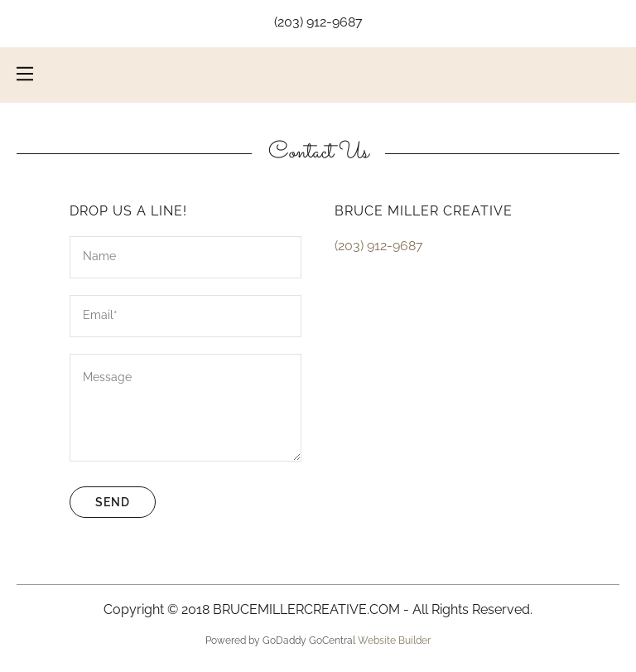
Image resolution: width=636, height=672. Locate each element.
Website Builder (394, 641)
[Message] (185, 408)
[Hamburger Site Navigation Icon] (25, 74)
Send (113, 502)
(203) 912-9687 (318, 22)
